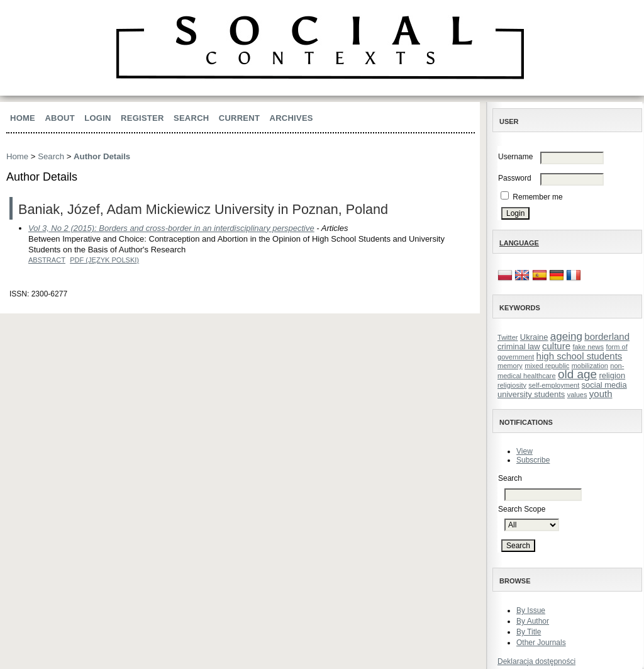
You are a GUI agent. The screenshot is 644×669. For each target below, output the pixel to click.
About (60, 118)
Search (191, 118)
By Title (529, 632)
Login (97, 118)
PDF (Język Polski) (104, 260)
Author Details (102, 156)
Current (239, 118)
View (525, 451)
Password (515, 178)
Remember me (537, 197)
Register (142, 118)
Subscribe (533, 460)
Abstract (47, 260)
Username (515, 157)
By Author (533, 621)
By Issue (531, 610)
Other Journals (541, 643)
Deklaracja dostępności (536, 661)
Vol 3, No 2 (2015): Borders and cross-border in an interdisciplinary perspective (171, 228)
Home (23, 118)
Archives (291, 118)
